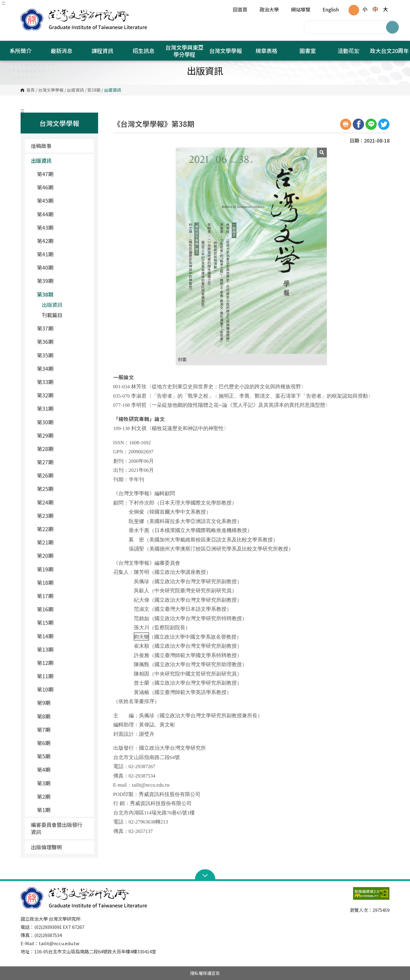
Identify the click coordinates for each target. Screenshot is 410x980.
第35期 (63, 355)
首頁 (31, 90)
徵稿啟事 (41, 146)
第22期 (63, 529)
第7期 (63, 730)
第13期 (63, 649)
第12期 (63, 663)
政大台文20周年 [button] (389, 51)
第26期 (63, 475)
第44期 (63, 214)
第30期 (63, 422)
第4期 (63, 770)
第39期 (63, 281)
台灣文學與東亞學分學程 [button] (184, 51)
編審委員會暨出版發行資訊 (57, 828)
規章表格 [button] (266, 51)
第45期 (63, 201)
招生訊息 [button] (144, 51)
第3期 (63, 783)
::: (4, 2)
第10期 (63, 689)
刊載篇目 (52, 315)
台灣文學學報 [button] (226, 51)
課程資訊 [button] (102, 51)
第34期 (63, 368)
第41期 (63, 254)
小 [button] (365, 9)
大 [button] (385, 9)
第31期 (63, 408)
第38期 (94, 90)
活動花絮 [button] (349, 51)
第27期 (63, 462)
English (331, 10)
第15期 (63, 622)
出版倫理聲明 (46, 847)
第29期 (63, 435)
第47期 (63, 174)
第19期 (63, 569)
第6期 (63, 743)
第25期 (63, 489)
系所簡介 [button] (21, 51)
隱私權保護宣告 (205, 973)
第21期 (63, 542)
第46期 (63, 187)
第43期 (63, 227)
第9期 (63, 703)
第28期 (63, 449)
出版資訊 (75, 90)
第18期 (63, 582)
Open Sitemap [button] (205, 875)
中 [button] (375, 9)
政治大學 (269, 10)
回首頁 (240, 10)
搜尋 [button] (392, 27)
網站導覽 (301, 10)
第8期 (63, 716)
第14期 (63, 636)
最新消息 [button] (61, 51)
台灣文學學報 (51, 90)
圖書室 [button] (308, 51)
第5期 (63, 756)
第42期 (63, 241)
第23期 (63, 516)
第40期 (63, 267)
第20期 (63, 556)
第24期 (63, 502)
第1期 (63, 810)
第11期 (63, 676)
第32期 (63, 395)
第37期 (63, 328)
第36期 (63, 342)
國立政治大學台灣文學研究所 (27, 12)
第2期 (63, 796)
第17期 (63, 596)
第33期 (63, 382)
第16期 (63, 609)
